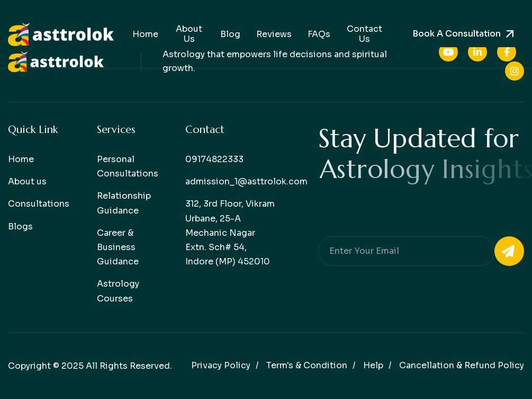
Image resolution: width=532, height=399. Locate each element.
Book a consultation (457, 34)
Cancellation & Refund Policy (462, 365)
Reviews (274, 34)
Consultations (39, 204)
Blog (230, 34)
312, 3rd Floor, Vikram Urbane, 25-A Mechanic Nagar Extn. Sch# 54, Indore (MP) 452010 (230, 233)
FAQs (319, 34)
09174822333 (214, 159)
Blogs (20, 227)
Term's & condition (307, 365)
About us (27, 181)
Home (145, 34)
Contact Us (364, 34)
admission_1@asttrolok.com (246, 181)
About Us (189, 34)
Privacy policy (221, 365)
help (373, 365)
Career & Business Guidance (118, 247)
